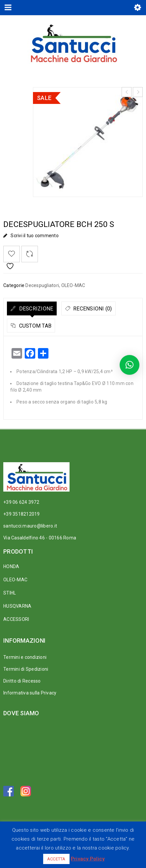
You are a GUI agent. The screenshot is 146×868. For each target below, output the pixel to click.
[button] (130, 365)
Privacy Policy (88, 859)
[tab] (32, 308)
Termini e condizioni (25, 657)
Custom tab (34, 326)
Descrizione (35, 309)
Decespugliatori (42, 285)
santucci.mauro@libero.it (30, 526)
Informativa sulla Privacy (30, 693)
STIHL (10, 593)
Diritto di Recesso (22, 681)
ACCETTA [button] (56, 859)
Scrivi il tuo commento (35, 236)
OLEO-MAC (73, 285)
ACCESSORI (16, 619)
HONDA (11, 566)
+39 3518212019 (22, 514)
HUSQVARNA (17, 606)
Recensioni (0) (92, 309)
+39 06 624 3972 (21, 502)
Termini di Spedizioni (26, 669)
